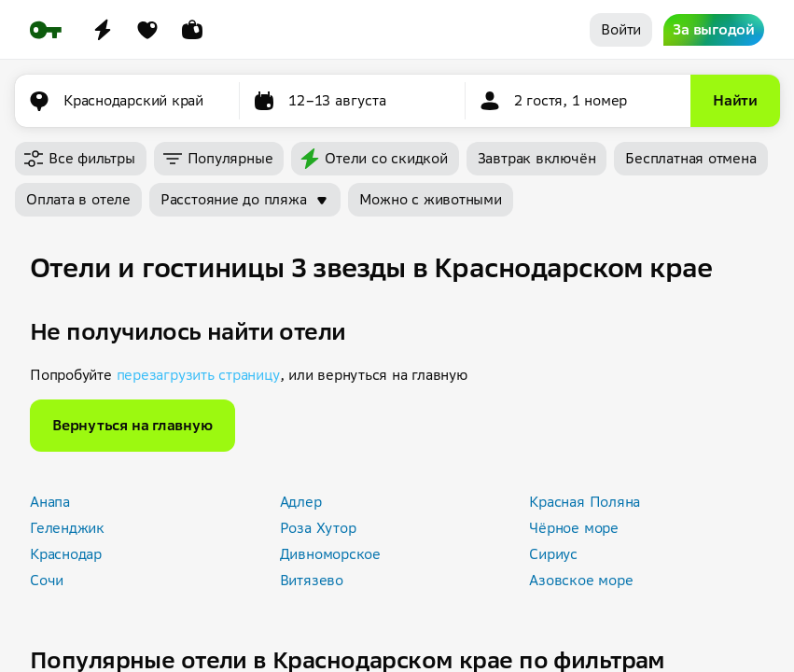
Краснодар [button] (66, 554)
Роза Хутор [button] (318, 528)
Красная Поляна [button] (585, 502)
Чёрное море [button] (574, 528)
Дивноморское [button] (330, 554)
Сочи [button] (47, 580)
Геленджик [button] (67, 528)
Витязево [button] (312, 580)
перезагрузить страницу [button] (198, 375)
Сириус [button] (553, 554)
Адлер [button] (301, 502)
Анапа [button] (50, 502)
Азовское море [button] (581, 580)
